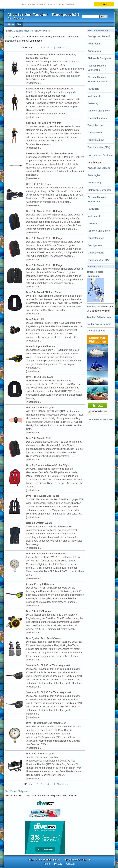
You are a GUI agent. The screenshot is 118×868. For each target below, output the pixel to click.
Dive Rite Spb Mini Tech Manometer (46, 554)
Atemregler (94, 44)
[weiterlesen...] (34, 83)
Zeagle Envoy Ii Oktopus (40, 584)
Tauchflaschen (96, 125)
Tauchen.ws (93, 307)
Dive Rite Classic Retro (39, 438)
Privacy (58, 864)
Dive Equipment (96, 331)
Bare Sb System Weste (39, 523)
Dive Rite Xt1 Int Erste (39, 184)
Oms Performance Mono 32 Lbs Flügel (48, 465)
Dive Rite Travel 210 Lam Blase (44, 292)
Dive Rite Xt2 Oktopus (39, 611)
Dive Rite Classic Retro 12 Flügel (45, 238)
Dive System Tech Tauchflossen (44, 638)
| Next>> (62, 47)
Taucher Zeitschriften (99, 317)
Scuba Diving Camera (99, 324)
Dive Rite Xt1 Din (36, 319)
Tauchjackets (95, 133)
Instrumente (94, 96)
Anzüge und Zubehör (99, 36)
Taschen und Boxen (99, 111)
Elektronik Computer (99, 58)
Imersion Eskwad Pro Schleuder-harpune (49, 153)
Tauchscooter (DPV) (99, 147)
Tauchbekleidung (97, 118)
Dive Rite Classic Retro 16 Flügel (45, 211)
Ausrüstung (94, 51)
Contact (70, 864)
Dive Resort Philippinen (17, 791)
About (47, 864)
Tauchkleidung (96, 140)
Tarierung (93, 103)
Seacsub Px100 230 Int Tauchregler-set (48, 665)
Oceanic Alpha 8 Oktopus (41, 346)
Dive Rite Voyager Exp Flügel (43, 496)
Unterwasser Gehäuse (100, 155)
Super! (104, 4)
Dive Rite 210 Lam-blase (40, 377)
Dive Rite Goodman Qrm (40, 408)
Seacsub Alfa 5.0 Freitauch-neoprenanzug (50, 89)
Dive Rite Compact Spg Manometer (46, 723)
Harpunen (93, 89)
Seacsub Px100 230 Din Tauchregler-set (49, 692)
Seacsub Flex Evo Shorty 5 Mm (44, 123)
